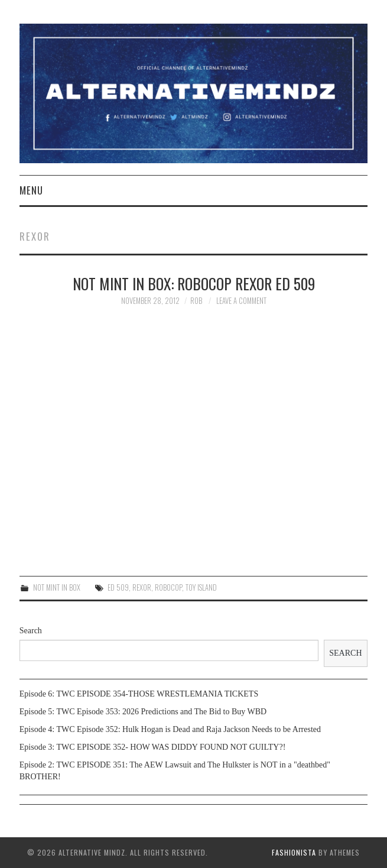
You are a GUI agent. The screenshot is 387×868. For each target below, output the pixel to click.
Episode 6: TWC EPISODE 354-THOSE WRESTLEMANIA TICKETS (139, 694)
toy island (201, 587)
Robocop (168, 587)
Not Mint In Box (57, 587)
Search (31, 631)
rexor (142, 587)
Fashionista (294, 852)
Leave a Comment (241, 301)
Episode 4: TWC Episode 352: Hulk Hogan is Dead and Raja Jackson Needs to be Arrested (170, 729)
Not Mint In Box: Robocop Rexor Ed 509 (194, 283)
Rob (196, 301)
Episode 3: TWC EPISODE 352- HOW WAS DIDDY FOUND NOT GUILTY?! (153, 747)
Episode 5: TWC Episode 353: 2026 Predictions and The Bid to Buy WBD (143, 712)
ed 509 (118, 587)
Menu (31, 190)
